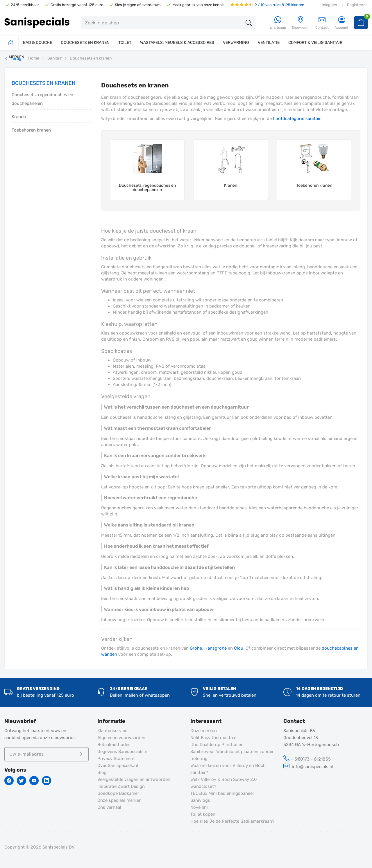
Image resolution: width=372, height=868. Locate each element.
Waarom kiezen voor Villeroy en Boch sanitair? (228, 769)
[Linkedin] (46, 781)
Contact (322, 23)
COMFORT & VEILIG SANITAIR (315, 43)
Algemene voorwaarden (121, 738)
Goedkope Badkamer (118, 793)
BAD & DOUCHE (37, 43)
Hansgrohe (215, 648)
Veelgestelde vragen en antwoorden (134, 779)
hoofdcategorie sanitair (297, 118)
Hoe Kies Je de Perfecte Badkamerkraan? (232, 821)
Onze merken (204, 731)
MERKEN (17, 57)
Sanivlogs (200, 800)
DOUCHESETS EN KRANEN (85, 43)
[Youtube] (34, 781)
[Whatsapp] (278, 23)
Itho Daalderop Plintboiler (217, 745)
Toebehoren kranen (31, 130)
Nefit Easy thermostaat (214, 738)
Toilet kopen (203, 814)
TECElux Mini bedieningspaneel (222, 793)
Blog (102, 772)
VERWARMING (236, 43)
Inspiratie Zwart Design (121, 786)
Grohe (196, 648)
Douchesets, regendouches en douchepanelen (42, 99)
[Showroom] (301, 23)
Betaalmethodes (114, 745)
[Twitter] (22, 781)
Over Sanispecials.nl (118, 765)
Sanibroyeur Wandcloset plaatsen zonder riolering (232, 755)
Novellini (199, 807)
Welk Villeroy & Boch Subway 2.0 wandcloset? (224, 783)
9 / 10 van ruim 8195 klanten (267, 5)
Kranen (19, 117)
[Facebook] (9, 781)
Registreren (357, 5)
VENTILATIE (269, 43)
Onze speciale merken (119, 800)
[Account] (341, 23)
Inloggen (329, 5)
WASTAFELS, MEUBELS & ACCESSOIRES (177, 43)
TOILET (125, 43)
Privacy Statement (116, 759)
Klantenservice (112, 731)
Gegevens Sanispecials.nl (123, 752)
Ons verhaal (109, 807)
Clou (239, 648)
